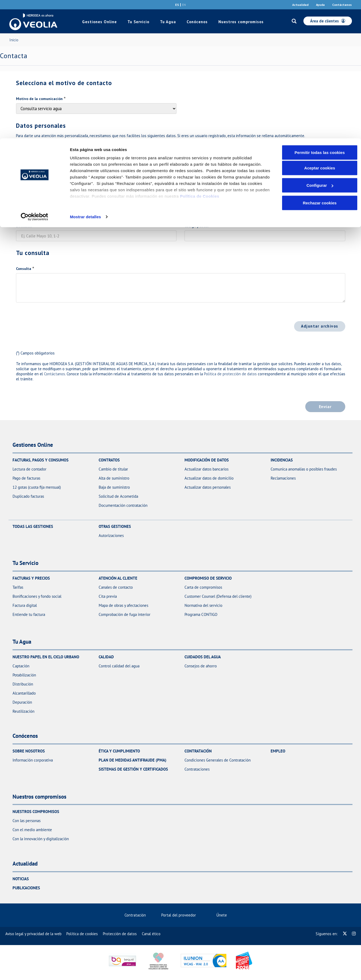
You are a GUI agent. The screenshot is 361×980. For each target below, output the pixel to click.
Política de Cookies (200, 58)
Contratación (135, 915)
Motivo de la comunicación (39, 99)
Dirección (24, 226)
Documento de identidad (38, 146)
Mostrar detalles (85, 78)
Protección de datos (120, 934)
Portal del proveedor (181, 915)
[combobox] (195, 188)
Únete (224, 915)
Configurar (320, 47)
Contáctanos (55, 374)
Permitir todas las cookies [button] (320, 14)
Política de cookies (82, 934)
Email (21, 178)
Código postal (196, 226)
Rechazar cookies (320, 64)
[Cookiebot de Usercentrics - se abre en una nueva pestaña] (35, 78)
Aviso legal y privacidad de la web (33, 934)
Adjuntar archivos (320, 326)
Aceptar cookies (320, 29)
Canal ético (151, 934)
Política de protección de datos (230, 374)
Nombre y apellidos (201, 146)
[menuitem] (137, 915)
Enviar (325, 407)
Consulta (24, 269)
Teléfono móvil (197, 178)
